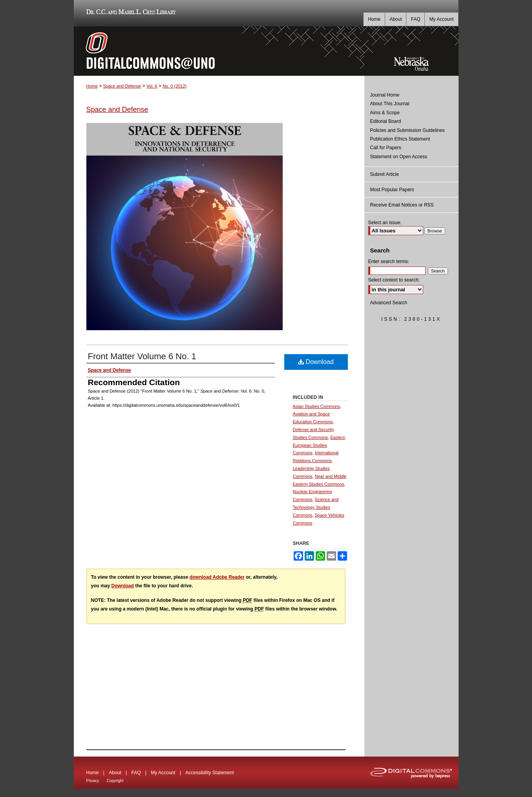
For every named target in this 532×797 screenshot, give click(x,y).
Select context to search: (394, 280)
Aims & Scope (385, 113)
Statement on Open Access (399, 157)
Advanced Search (389, 303)
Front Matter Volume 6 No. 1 (142, 356)
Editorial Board (386, 121)
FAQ (136, 773)
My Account (163, 773)
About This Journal (390, 104)
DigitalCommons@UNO (219, 51)
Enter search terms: (389, 261)
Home (92, 86)
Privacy (93, 781)
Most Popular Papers (392, 190)
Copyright (115, 781)
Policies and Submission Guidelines (408, 130)
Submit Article (385, 174)
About (115, 773)
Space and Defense (122, 86)
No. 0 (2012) (175, 86)
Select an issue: (385, 223)
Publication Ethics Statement (400, 139)
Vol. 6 (152, 86)
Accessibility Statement (209, 773)
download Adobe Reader (217, 577)
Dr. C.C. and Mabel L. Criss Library (130, 13)
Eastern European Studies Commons (319, 445)
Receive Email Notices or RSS (402, 205)
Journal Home (385, 95)
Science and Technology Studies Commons (316, 507)
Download (316, 362)
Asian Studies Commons (316, 406)
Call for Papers (386, 148)
